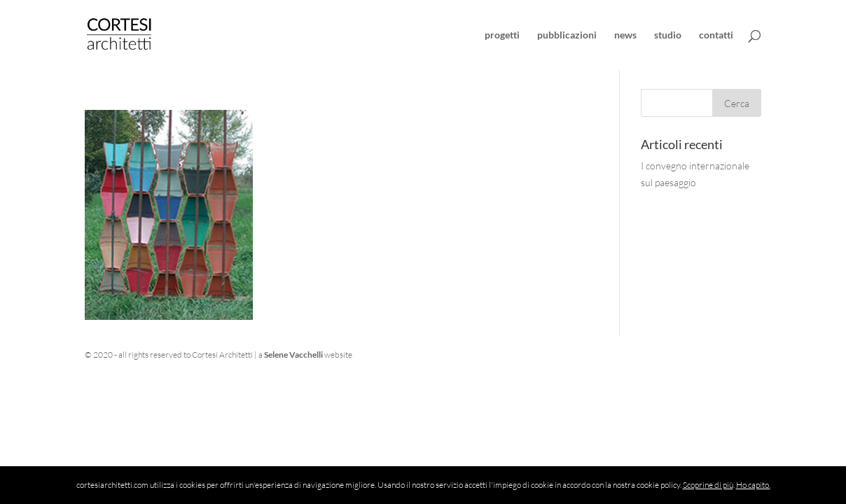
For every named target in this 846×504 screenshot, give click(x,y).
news (625, 35)
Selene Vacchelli (293, 355)
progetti (502, 35)
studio (668, 35)
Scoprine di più (708, 485)
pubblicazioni (567, 35)
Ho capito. (753, 485)
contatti (716, 35)
